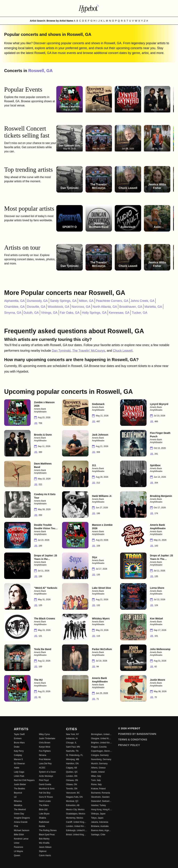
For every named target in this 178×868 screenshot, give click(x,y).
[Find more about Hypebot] (89, 8)
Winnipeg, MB (73, 759)
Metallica (18, 805)
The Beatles (19, 789)
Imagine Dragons (22, 818)
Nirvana (43, 755)
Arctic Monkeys (46, 776)
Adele (17, 768)
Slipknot (43, 851)
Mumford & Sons (47, 789)
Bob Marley (44, 839)
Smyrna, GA (13, 313)
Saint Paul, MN (73, 747)
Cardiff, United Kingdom (76, 822)
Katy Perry (19, 751)
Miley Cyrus (44, 734)
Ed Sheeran (19, 764)
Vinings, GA (49, 313)
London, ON (72, 776)
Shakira (43, 818)
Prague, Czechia (99, 747)
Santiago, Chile (98, 835)
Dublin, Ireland (98, 772)
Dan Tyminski (61, 351)
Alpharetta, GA (14, 301)
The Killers (44, 805)
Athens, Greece (98, 768)
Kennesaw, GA (119, 313)
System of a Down (47, 772)
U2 (15, 797)
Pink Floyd (44, 780)
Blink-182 (43, 810)
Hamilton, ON (72, 764)
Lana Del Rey (45, 764)
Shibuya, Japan (98, 814)
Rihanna (18, 801)
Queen (17, 855)
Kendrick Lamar (21, 839)
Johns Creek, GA (142, 301)
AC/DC (42, 768)
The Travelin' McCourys (89, 351)
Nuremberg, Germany (101, 759)
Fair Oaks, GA (70, 313)
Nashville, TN (72, 751)
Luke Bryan (44, 814)
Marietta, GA (153, 307)
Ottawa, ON (72, 784)
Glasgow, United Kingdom (102, 738)
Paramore (19, 847)
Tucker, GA (139, 313)
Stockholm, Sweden (100, 797)
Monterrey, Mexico (75, 818)
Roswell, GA (41, 71)
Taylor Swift (19, 734)
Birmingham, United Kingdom (102, 734)
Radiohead (44, 822)
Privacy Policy (129, 745)
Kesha (42, 826)
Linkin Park (19, 776)
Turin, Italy (96, 780)
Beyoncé (18, 793)
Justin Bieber (20, 784)
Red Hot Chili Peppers (24, 780)
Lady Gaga (19, 772)
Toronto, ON (72, 789)
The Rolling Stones (48, 830)
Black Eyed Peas (47, 835)
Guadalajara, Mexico (76, 814)
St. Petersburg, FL (74, 755)
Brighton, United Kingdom (102, 743)
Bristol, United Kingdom (76, 835)
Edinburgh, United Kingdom (76, 830)
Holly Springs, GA (94, 313)
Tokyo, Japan (97, 818)
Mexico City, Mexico (75, 810)
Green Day (19, 814)
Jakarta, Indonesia (100, 822)
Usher (17, 843)
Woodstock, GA (58, 307)
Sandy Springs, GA (63, 301)
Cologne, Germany (100, 755)
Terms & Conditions (133, 740)
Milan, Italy (96, 776)
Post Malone (45, 759)
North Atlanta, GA (105, 307)
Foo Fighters (45, 751)
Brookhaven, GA (131, 307)
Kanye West (44, 747)
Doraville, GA (36, 307)
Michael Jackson (22, 830)
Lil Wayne (18, 851)
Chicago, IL (71, 743)
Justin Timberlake (47, 738)
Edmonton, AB (73, 805)
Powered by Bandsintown (137, 734)
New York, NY (72, 734)
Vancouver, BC (73, 793)
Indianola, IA (72, 738)
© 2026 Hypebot (129, 728)
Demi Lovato (45, 801)
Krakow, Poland (98, 789)
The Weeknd (20, 810)
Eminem (18, 738)
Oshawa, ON (72, 780)
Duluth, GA (31, 313)
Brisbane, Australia (100, 826)
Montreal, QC (72, 801)
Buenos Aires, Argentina (102, 830)
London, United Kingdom (76, 826)
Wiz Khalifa (44, 843)
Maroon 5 (18, 759)
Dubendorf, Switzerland (102, 801)
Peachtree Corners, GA (112, 301)
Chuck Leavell (123, 351)
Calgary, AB (71, 768)
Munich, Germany (99, 764)
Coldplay (18, 755)
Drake (17, 747)
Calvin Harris (45, 855)
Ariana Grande (21, 822)
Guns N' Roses (46, 797)
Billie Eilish (19, 835)
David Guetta (45, 784)
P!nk (16, 826)
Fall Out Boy (45, 793)
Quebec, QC (72, 772)
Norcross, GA (81, 307)
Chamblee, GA (14, 307)
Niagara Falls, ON (74, 797)
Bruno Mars (19, 743)
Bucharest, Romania (101, 793)
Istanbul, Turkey (98, 805)
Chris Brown (45, 743)
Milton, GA (86, 301)
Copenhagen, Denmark (102, 751)
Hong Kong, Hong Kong (102, 810)
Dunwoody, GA (37, 301)
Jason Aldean (45, 847)
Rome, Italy (96, 784)
